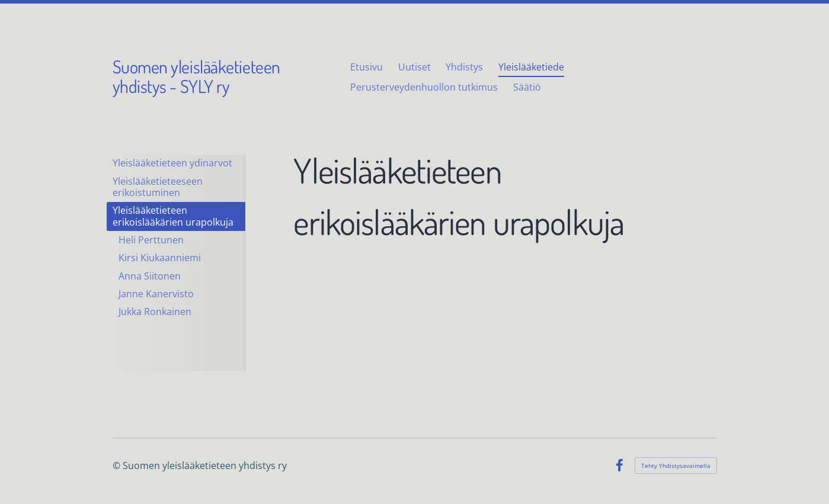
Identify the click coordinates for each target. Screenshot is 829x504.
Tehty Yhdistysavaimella (676, 466)
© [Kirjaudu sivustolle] (118, 466)
